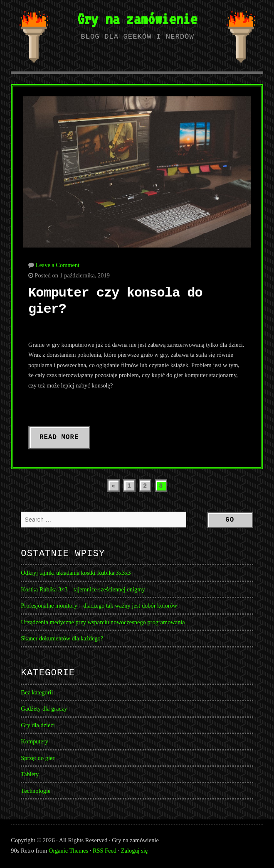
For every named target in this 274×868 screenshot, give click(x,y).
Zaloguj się (134, 851)
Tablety (30, 774)
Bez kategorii (37, 692)
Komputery (35, 741)
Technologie (36, 791)
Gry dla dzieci (38, 725)
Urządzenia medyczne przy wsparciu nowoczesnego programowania (103, 622)
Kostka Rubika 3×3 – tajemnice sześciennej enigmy (83, 589)
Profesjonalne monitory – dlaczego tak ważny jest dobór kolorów (99, 606)
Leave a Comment (58, 265)
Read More (59, 437)
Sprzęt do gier (38, 758)
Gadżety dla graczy (44, 709)
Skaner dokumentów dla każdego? (62, 638)
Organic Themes (68, 851)
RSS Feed (105, 851)
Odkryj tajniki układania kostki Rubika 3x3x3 (76, 573)
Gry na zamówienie (137, 19)
